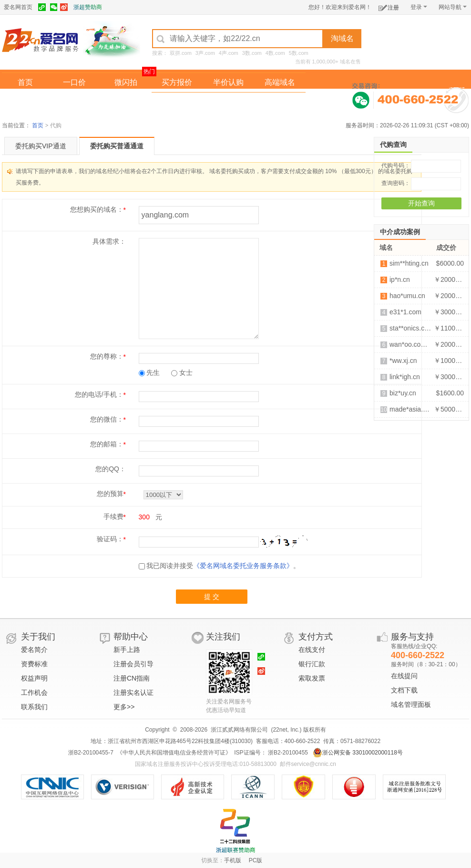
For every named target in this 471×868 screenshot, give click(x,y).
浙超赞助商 (88, 7)
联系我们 (34, 707)
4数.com (275, 53)
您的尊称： (107, 356)
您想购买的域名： (97, 209)
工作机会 (34, 692)
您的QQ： (111, 469)
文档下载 (404, 690)
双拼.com (181, 53)
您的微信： (107, 419)
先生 (149, 372)
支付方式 (316, 637)
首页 (25, 82)
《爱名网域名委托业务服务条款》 (243, 566)
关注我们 (223, 637)
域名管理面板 (411, 704)
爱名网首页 (18, 7)
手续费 (113, 517)
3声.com (205, 53)
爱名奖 (280, 102)
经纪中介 (177, 102)
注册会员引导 (133, 664)
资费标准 (34, 664)
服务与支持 (412, 637)
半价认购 (228, 82)
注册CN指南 (132, 678)
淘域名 (342, 38)
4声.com (229, 53)
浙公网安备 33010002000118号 (358, 753)
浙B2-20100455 (287, 753)
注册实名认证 (133, 692)
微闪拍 (126, 82)
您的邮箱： (107, 444)
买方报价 (177, 82)
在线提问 (404, 676)
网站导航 (453, 7)
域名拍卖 (228, 102)
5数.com (299, 53)
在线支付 (312, 650)
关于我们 (38, 637)
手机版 (233, 860)
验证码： (110, 539)
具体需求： (109, 241)
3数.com (252, 53)
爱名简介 (34, 650)
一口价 (74, 82)
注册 (389, 6)
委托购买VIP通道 (41, 146)
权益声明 (34, 678)
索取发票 (312, 678)
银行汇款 (312, 664)
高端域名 (280, 82)
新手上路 (127, 650)
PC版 (256, 860)
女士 (182, 372)
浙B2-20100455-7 (91, 753)
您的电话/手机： (99, 394)
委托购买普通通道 (117, 146)
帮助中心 (131, 637)
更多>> (124, 707)
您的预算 (110, 494)
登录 (419, 7)
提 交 (212, 597)
